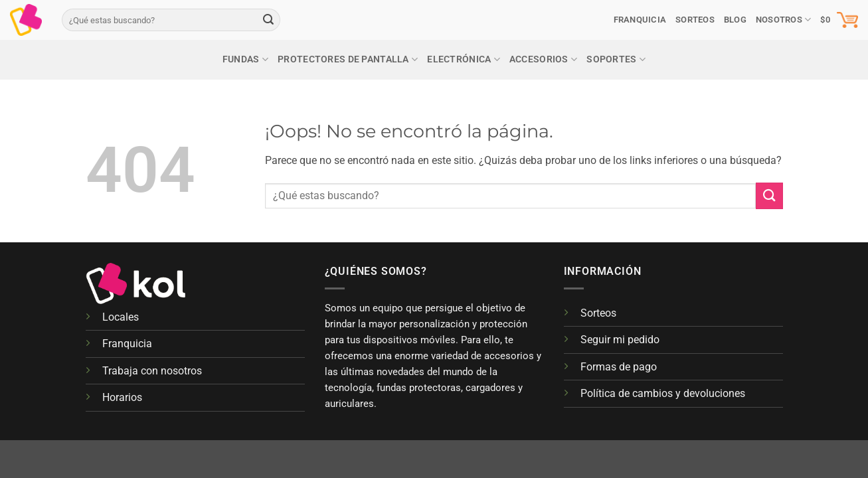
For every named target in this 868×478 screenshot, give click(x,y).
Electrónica (464, 59)
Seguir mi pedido (620, 340)
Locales (121, 317)
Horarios (122, 397)
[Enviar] (268, 20)
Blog (735, 20)
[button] (839, 20)
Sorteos (598, 313)
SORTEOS (695, 20)
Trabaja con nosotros (152, 371)
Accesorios (543, 59)
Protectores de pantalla (348, 59)
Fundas (245, 59)
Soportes (616, 59)
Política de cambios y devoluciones (663, 393)
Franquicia (640, 20)
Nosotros (784, 20)
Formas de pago (619, 367)
